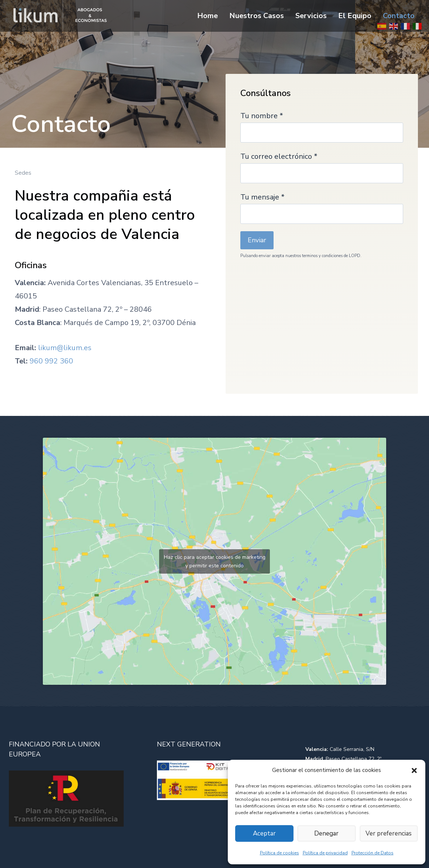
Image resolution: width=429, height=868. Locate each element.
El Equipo (355, 16)
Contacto (399, 16)
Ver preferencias (389, 834)
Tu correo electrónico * (322, 165)
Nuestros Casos (257, 16)
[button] (414, 770)
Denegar (326, 834)
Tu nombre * (322, 124)
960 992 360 (51, 361)
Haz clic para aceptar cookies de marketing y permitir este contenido (215, 561)
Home (207, 16)
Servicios (311, 16)
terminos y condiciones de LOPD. (332, 256)
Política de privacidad (325, 853)
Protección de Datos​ (373, 853)
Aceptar (264, 834)
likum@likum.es (65, 348)
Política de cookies (279, 853)
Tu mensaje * (322, 205)
